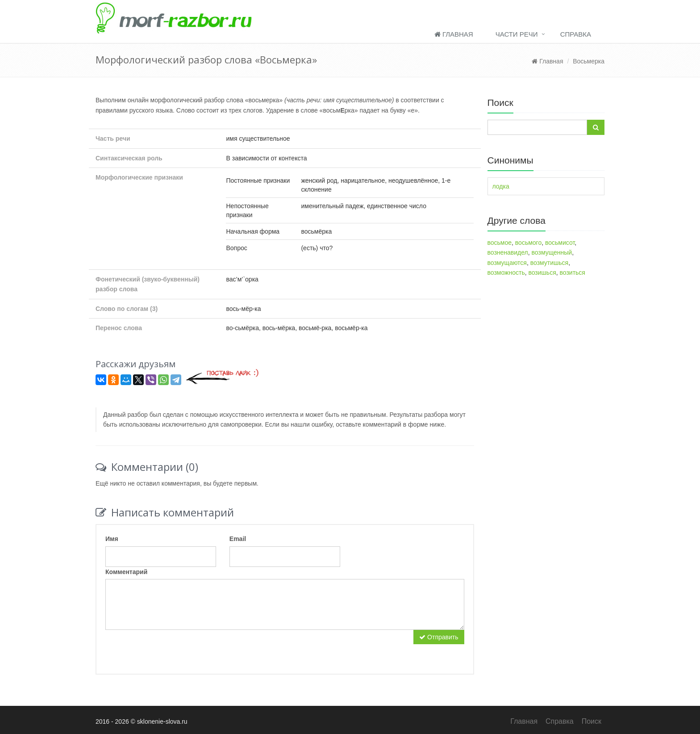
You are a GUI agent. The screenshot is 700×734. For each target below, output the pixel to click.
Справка (576, 34)
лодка (501, 186)
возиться (573, 273)
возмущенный (552, 252)
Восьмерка (589, 61)
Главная (454, 34)
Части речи (517, 34)
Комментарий (126, 572)
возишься (542, 273)
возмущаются (507, 263)
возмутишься (549, 263)
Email (238, 539)
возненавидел (508, 252)
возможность (506, 273)
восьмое (500, 243)
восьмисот (560, 243)
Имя (112, 539)
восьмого (528, 243)
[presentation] (173, 647)
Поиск (592, 721)
